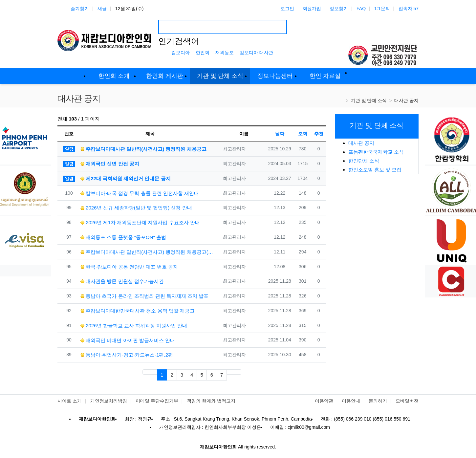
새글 (102, 9)
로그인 (287, 9)
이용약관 (324, 401)
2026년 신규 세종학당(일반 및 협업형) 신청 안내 (136, 208)
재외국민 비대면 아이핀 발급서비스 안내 (128, 340)
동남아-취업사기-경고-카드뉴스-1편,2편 (127, 355)
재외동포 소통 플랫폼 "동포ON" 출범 (123, 237)
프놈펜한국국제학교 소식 (376, 152)
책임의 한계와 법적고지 (211, 401)
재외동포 (225, 53)
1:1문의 (382, 9)
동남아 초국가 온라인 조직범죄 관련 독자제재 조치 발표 (144, 296)
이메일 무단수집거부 (157, 401)
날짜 (280, 134)
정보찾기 (339, 9)
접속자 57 (409, 9)
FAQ (361, 9)
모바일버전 (407, 401)
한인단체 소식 (364, 161)
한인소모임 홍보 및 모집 (375, 170)
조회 (303, 134)
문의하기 (378, 401)
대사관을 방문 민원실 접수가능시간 (122, 281)
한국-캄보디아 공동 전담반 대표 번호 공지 (129, 267)
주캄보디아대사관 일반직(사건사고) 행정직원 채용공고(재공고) (147, 252)
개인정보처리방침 (109, 401)
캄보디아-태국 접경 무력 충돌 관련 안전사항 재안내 (140, 193)
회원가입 (312, 9)
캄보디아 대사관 (256, 53)
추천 (319, 134)
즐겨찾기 (80, 9)
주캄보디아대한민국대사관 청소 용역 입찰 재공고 (138, 311)
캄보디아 (181, 53)
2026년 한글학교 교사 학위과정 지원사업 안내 (134, 326)
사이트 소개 (70, 401)
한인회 (203, 53)
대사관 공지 (406, 100)
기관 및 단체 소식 (369, 100)
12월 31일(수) (129, 9)
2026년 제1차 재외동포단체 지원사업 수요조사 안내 (140, 222)
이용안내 (351, 401)
